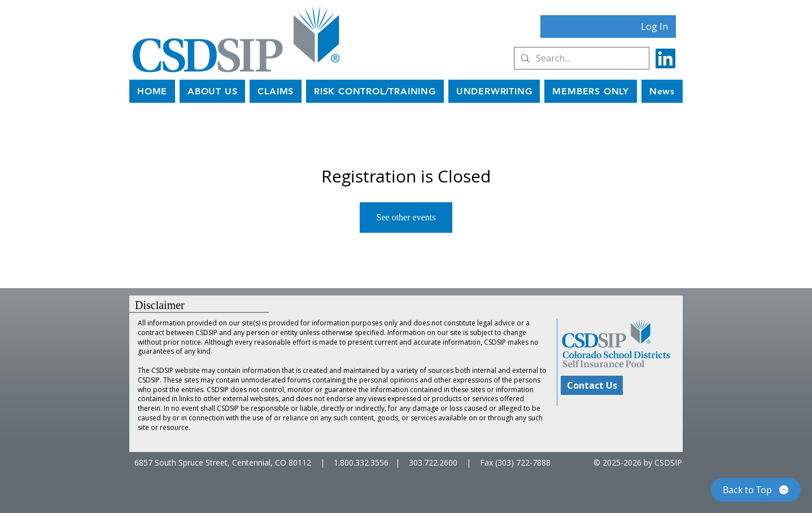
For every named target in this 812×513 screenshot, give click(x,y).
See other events (406, 217)
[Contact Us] (592, 385)
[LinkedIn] (665, 58)
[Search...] (580, 58)
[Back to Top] (756, 490)
